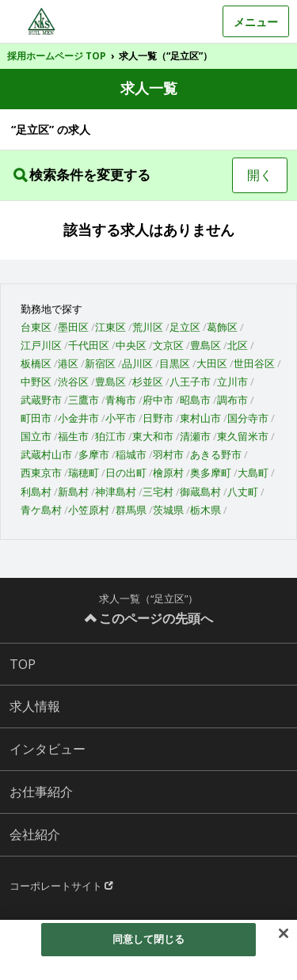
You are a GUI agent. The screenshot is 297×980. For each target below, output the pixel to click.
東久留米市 (243, 436)
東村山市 (200, 418)
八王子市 (190, 382)
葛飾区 (222, 327)
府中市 (158, 400)
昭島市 (195, 400)
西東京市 (41, 473)
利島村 (36, 492)
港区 (68, 363)
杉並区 (148, 382)
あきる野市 (216, 454)
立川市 (232, 382)
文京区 (168, 345)
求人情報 (35, 706)
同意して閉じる (149, 939)
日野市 (158, 418)
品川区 (137, 363)
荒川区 (148, 327)
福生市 (73, 436)
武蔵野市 (41, 400)
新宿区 (100, 363)
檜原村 (168, 473)
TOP (23, 664)
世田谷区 (254, 363)
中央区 (131, 345)
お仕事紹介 (41, 792)
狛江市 (110, 436)
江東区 (110, 327)
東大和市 (153, 436)
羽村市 (168, 454)
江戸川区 (41, 345)
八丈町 (243, 492)
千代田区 (89, 345)
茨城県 (168, 510)
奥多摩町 (211, 473)
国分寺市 (248, 418)
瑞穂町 (84, 473)
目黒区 (175, 363)
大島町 (253, 473)
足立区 (185, 327)
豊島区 (206, 345)
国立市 (36, 436)
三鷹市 (84, 400)
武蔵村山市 (46, 454)
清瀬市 (195, 436)
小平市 (121, 418)
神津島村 (116, 492)
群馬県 (131, 510)
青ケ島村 (41, 510)
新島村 (73, 492)
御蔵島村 (200, 492)
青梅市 (121, 400)
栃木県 (206, 510)
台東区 (36, 327)
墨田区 (73, 327)
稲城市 (131, 454)
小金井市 (78, 418)
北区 (238, 345)
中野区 (36, 382)
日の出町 (126, 473)
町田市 (36, 418)
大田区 (212, 363)
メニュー (256, 22)
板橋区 (36, 363)
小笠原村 (89, 510)
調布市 (232, 400)
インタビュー (48, 749)
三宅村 (158, 492)
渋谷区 (73, 382)
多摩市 (94, 454)
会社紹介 (35, 834)
